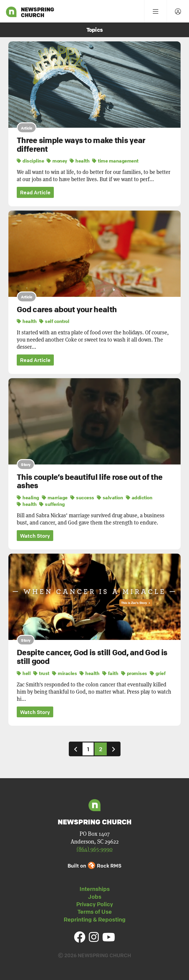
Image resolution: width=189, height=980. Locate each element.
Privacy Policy (95, 904)
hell (24, 673)
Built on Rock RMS (94, 866)
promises (134, 673)
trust (41, 673)
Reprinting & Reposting (95, 919)
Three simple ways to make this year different (81, 145)
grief (158, 673)
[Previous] (76, 749)
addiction (139, 497)
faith (110, 673)
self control (54, 321)
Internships (95, 889)
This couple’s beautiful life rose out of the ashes (90, 481)
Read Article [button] (35, 192)
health (80, 161)
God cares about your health (67, 309)
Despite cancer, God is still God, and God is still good (92, 657)
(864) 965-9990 (94, 849)
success (82, 497)
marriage (55, 497)
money (57, 161)
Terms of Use (95, 912)
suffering (52, 504)
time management (115, 161)
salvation (110, 497)
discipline (30, 161)
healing (28, 497)
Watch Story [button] (35, 536)
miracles (64, 673)
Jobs (95, 897)
